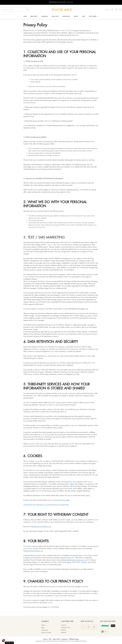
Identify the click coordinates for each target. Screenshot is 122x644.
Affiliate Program (74, 639)
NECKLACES (66, 17)
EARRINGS (45, 17)
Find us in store (46, 633)
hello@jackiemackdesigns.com (41, 527)
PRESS (43, 628)
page (48, 491)
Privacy (45, 639)
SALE (83, 17)
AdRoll (72, 484)
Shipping (64, 633)
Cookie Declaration (59, 500)
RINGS (76, 17)
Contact (64, 625)
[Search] (27, 10)
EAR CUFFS (55, 17)
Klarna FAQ (56, 639)
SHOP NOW (70, 2)
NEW (25, 17)
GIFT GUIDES (94, 17)
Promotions (64, 639)
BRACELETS (34, 17)
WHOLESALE (45, 630)
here (69, 496)
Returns (63, 630)
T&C (50, 639)
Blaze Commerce (81, 641)
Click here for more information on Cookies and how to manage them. (46, 505)
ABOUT (43, 625)
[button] (3, 641)
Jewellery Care (65, 628)
